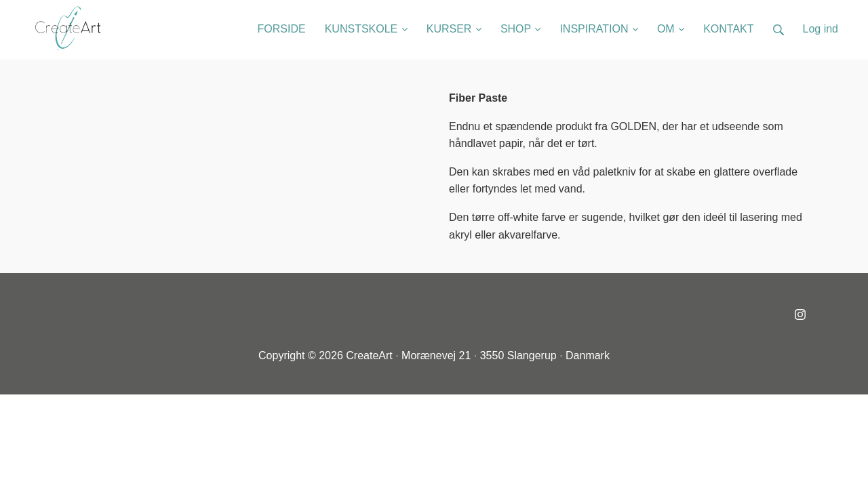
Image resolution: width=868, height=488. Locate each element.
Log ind (821, 29)
